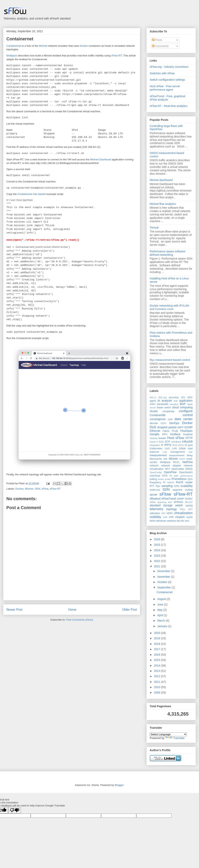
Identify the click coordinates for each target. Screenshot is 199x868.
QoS (190, 479)
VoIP (165, 517)
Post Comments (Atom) (80, 620)
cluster (154, 411)
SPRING (178, 502)
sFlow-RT (117, 56)
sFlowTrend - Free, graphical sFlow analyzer (167, 98)
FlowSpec (187, 431)
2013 (158, 671)
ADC (190, 397)
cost (170, 419)
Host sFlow (176, 438)
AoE (176, 401)
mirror (182, 459)
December (164, 571)
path (176, 476)
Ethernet (155, 431)
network (154, 466)
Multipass (12, 56)
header (162, 438)
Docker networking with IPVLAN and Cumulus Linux (169, 307)
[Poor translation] (15, 810)
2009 (158, 693)
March (161, 621)
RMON (171, 482)
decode (154, 423)
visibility (155, 517)
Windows (161, 521)
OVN (165, 476)
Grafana (175, 434)
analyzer (167, 401)
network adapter (171, 466)
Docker (84, 46)
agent (153, 401)
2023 (158, 556)
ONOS (189, 469)
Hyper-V (154, 442)
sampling (167, 486)
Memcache (156, 459)
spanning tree (164, 502)
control (188, 415)
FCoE (175, 431)
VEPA (170, 513)
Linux (182, 448)
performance (186, 476)
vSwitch (180, 517)
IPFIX (168, 445)
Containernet (20, 39)
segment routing (183, 490)
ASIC (153, 404)
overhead (155, 476)
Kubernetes (156, 449)
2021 (158, 566)
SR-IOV (189, 502)
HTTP (189, 438)
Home (72, 610)
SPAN (153, 502)
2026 (158, 539)
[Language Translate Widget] (168, 734)
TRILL (182, 509)
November (164, 577)
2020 (158, 633)
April (160, 615)
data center (184, 419)
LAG (167, 449)
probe (168, 479)
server (154, 495)
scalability (187, 486)
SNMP (180, 499)
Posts (157, 40)
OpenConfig (156, 472)
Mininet (43, 46)
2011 (158, 682)
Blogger (119, 785)
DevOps (174, 423)
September (164, 587)
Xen (187, 521)
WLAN (180, 521)
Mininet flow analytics (163, 204)
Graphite (188, 434)
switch (179, 505)
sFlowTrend (169, 499)
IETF (167, 442)
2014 (158, 666)
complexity (169, 411)
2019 (158, 638)
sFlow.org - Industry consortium (169, 67)
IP (162, 445)
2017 (158, 649)
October (163, 582)
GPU (165, 434)
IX (186, 445)
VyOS (189, 517)
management (178, 452)
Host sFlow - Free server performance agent (165, 88)
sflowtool (155, 499)
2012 (158, 676)
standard (155, 505)
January (163, 626)
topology (172, 509)
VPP (171, 517)
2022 (158, 561)
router (189, 482)
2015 (158, 660)
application (186, 401)
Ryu (158, 486)
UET (190, 509)
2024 (158, 550)
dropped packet (167, 427)
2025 (158, 545)
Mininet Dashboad (101, 159)
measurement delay (181, 455)
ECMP (189, 427)
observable (178, 469)
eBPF (181, 427)
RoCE (180, 482)
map (190, 452)
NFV (167, 469)
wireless (172, 521)
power (161, 479)
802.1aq (163, 397)
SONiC (189, 499)
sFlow (45, 489)
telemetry (157, 509)
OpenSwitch (186, 472)
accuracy (174, 397)
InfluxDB (187, 442)
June (161, 604)
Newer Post (14, 610)
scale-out (155, 490)
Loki (165, 452)
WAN (153, 521)
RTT (152, 486)
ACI (183, 397)
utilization (155, 513)
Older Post (130, 610)
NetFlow (188, 462)
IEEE (161, 442)
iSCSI (181, 445)
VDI (163, 513)
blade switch (164, 408)
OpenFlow (170, 472)
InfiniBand (176, 442)
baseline (174, 404)
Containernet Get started (32, 194)
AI (159, 401)
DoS (153, 427)
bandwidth (163, 404)
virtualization (183, 513)
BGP (183, 404)
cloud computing (182, 407)
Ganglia (154, 434)
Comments (160, 46)
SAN (177, 486)
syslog (189, 506)
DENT (164, 423)
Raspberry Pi (158, 482)
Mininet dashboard (161, 180)
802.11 (153, 397)
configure (186, 411)
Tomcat (154, 228)
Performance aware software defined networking (167, 253)
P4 (171, 476)
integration (155, 445)
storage (168, 505)
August (162, 599)
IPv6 (175, 445)
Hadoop (154, 438)
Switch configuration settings (167, 80)
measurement (158, 455)
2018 (158, 644)
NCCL (176, 462)
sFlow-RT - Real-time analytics (169, 106)
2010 (158, 687)
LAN (174, 449)
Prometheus (179, 479)
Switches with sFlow (162, 73)
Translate (175, 738)
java (190, 445)
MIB (165, 459)
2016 (158, 655)
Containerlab (158, 415)
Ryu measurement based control (170, 360)
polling (153, 479)
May (160, 610)
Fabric (166, 431)
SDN (37, 489)
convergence (158, 419)
